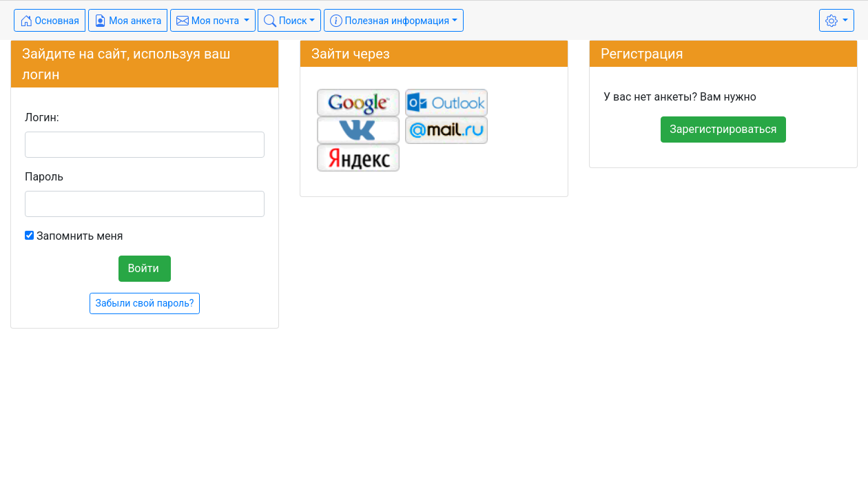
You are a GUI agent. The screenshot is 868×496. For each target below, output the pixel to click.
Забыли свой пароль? (145, 303)
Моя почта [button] (209, 21)
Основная (50, 21)
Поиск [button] (285, 21)
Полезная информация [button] (390, 21)
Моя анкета (128, 21)
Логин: (42, 117)
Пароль (44, 177)
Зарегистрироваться (723, 129)
